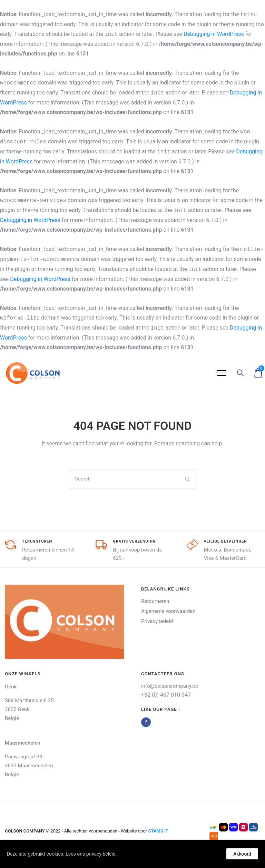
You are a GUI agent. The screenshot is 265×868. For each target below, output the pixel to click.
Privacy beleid (157, 621)
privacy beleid (101, 854)
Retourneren (155, 601)
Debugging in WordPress (214, 34)
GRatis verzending (134, 541)
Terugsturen (37, 541)
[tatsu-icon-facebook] (148, 722)
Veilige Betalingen (225, 541)
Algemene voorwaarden (168, 611)
